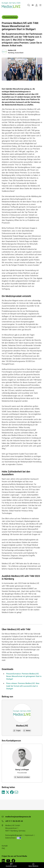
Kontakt (5, 846)
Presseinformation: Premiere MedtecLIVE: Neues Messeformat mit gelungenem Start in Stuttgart (24, 676)
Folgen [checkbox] (17, 731)
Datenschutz (10, 838)
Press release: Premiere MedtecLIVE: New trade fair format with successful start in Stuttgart (23, 686)
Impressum (29, 835)
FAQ (3, 848)
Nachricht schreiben (22, 777)
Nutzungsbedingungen (14, 835)
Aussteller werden (11, 865)
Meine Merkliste (33, 865)
